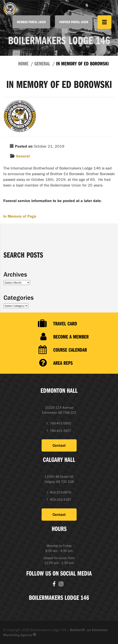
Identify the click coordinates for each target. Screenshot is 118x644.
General (42, 63)
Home (23, 63)
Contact (59, 445)
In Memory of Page (20, 216)
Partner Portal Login (74, 22)
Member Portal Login (31, 22)
